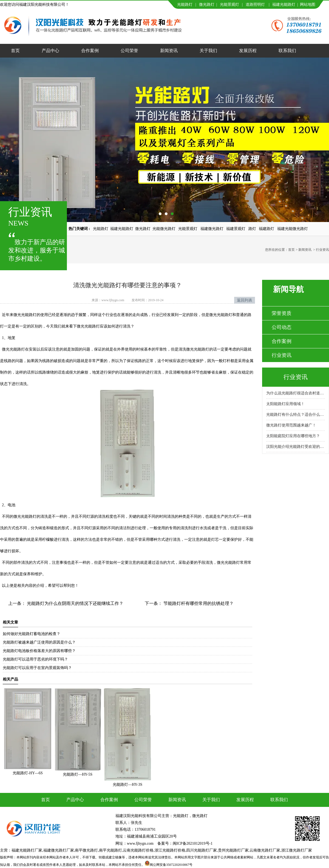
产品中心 (50, 51)
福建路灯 (266, 229)
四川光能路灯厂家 (202, 850)
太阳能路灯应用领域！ (285, 404)
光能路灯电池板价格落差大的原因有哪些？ (39, 651)
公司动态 (282, 327)
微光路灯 (207, 5)
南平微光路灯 (86, 850)
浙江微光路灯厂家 (297, 850)
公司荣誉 (129, 51)
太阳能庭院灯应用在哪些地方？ (293, 436)
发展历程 (248, 51)
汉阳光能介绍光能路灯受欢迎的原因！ (296, 447)
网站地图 (308, 5)
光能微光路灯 (164, 229)
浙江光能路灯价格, (171, 850)
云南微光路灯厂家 (265, 850)
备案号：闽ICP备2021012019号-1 (185, 843)
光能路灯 (185, 5)
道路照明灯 (255, 5)
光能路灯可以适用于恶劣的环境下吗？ (35, 659)
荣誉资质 (282, 313)
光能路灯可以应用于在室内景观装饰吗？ (37, 668)
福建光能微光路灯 (293, 229)
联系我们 (287, 51)
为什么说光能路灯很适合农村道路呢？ (296, 393)
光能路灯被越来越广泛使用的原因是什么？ (39, 642)
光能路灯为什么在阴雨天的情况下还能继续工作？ (75, 603)
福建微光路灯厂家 (59, 850)
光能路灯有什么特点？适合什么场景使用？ (296, 415)
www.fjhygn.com (113, 300)
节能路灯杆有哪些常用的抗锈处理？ (198, 603)
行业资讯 (282, 355)
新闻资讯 (169, 51)
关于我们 (208, 51)
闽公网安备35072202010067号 (171, 865)
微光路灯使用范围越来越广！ (291, 425)
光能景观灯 (229, 5)
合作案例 (90, 51)
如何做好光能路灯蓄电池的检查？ (32, 634)
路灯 (252, 229)
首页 (15, 51)
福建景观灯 (236, 229)
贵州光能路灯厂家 (233, 850)
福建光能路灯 (284, 5)
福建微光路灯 (212, 229)
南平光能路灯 (110, 850)
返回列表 (245, 300)
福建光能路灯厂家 (27, 850)
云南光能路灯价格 (138, 850)
